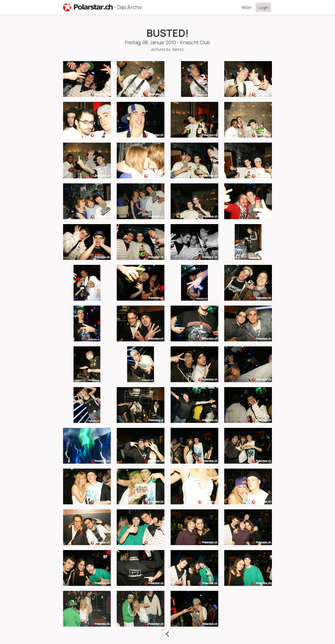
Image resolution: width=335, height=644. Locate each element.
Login (263, 7)
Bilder (247, 7)
